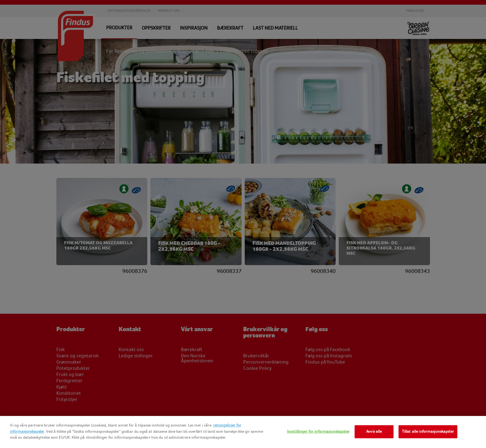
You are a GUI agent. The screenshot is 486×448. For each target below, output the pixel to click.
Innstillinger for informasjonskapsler (318, 431)
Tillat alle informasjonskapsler (428, 431)
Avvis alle (374, 431)
